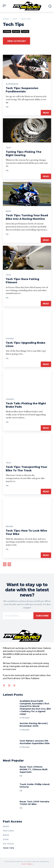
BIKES (8, 211)
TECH (15, 19)
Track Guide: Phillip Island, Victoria (35, 786)
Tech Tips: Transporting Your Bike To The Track (26, 469)
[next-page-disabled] (9, 564)
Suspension (12, 84)
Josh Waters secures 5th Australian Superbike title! (35, 742)
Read (46, 113)
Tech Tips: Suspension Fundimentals (22, 90)
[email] (18, 616)
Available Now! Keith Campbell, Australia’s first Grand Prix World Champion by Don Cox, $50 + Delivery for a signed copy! (35, 707)
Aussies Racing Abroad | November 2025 (34, 725)
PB (7, 107)
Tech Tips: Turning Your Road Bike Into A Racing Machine (27, 217)
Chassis (7, 31)
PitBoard (25, 718)
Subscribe (42, 616)
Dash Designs (27, 864)
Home (6, 19)
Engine (16, 31)
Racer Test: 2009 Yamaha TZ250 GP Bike (34, 803)
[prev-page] (5, 564)
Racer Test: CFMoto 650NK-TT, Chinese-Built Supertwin (34, 769)
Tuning (25, 31)
